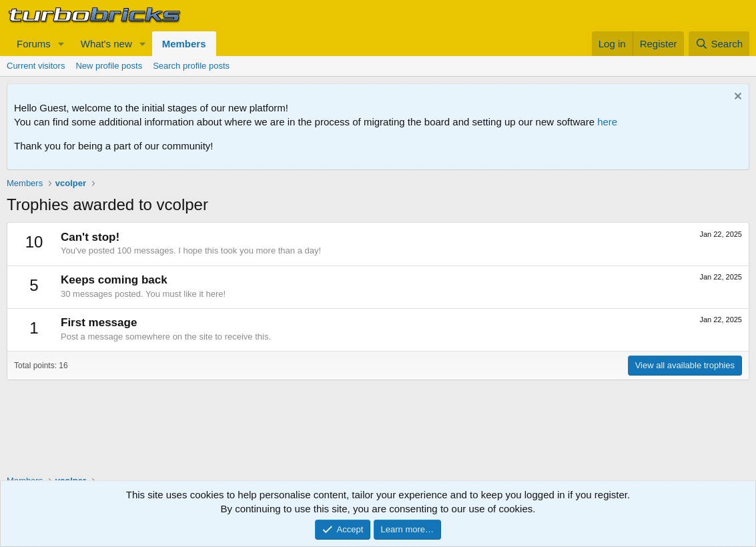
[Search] (719, 44)
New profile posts (109, 66)
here (607, 122)
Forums (34, 44)
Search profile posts (191, 66)
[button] (61, 44)
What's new (106, 44)
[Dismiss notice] (736, 98)
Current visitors (36, 66)
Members (184, 44)
